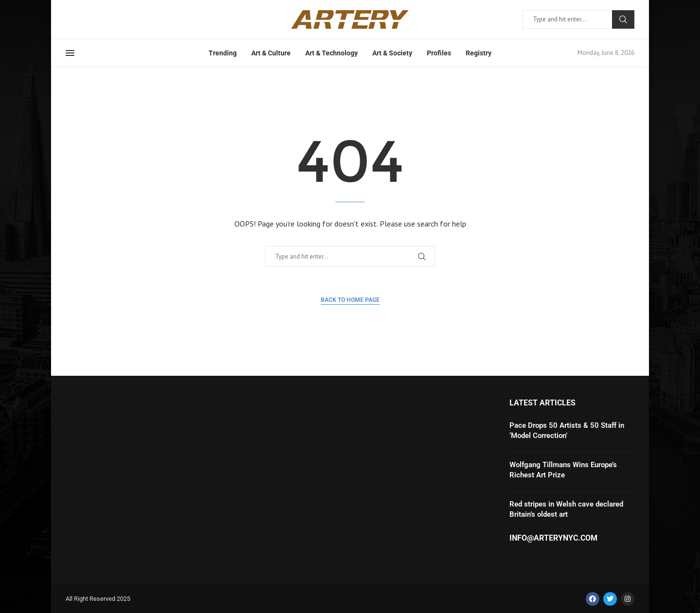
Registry (479, 53)
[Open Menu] (70, 53)
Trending (223, 53)
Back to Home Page (350, 300)
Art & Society (392, 53)
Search (623, 19)
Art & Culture (271, 53)
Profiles (439, 53)
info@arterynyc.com (553, 538)
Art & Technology (332, 53)
